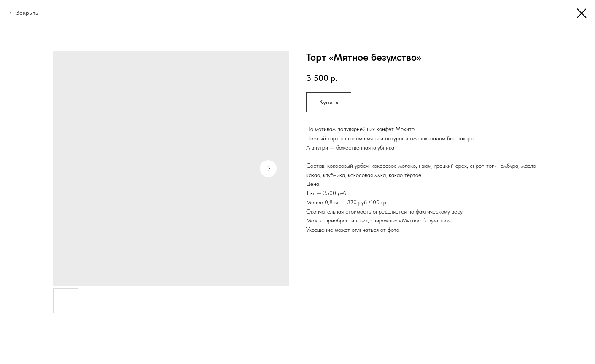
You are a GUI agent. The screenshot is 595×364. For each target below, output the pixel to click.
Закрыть (27, 13)
